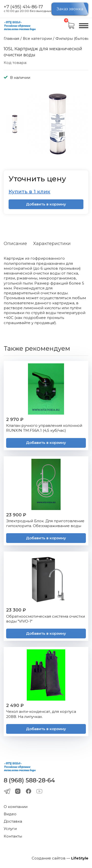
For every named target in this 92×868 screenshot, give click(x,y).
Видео (10, 814)
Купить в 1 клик (29, 192)
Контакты (13, 836)
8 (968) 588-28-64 (29, 780)
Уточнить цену (37, 179)
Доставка (13, 821)
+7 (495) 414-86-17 (23, 7)
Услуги (10, 829)
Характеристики (52, 244)
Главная (11, 38)
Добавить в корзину (46, 204)
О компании (16, 807)
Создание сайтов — (60, 858)
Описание (15, 244)
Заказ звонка (70, 9)
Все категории (37, 38)
